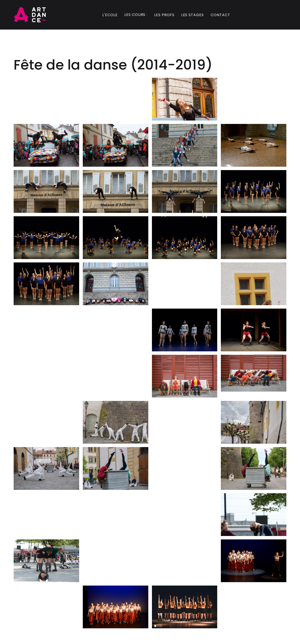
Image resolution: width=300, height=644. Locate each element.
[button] (136, 15)
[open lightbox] (185, 100)
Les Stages (193, 15)
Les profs (164, 15)
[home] (30, 15)
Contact (220, 15)
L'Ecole (110, 15)
